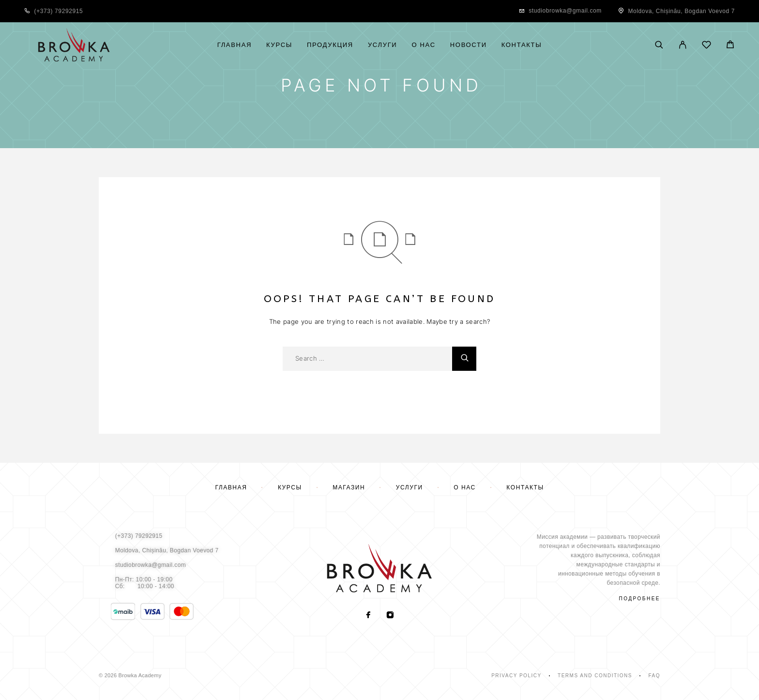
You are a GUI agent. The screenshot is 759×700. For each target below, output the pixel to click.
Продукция (330, 45)
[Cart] (730, 46)
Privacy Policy (516, 676)
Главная (235, 45)
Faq (654, 676)
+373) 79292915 (60, 11)
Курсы (279, 45)
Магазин (349, 487)
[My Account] (683, 46)
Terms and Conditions (595, 676)
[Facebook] (369, 616)
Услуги (383, 45)
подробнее (640, 599)
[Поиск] (659, 46)
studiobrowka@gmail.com (565, 11)
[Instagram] (390, 616)
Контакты (522, 45)
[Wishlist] (706, 46)
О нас (423, 45)
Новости (469, 45)
